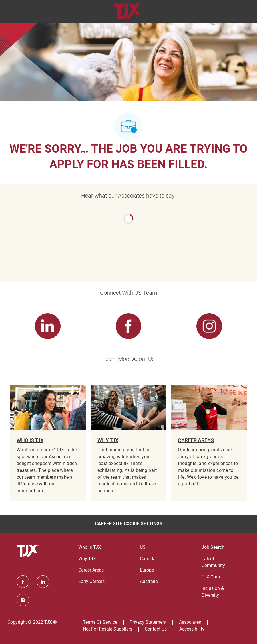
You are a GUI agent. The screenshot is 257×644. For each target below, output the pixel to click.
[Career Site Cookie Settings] (129, 524)
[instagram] (23, 600)
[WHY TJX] (129, 443)
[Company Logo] (128, 11)
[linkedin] (43, 582)
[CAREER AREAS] (209, 443)
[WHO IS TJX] (48, 443)
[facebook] (23, 582)
